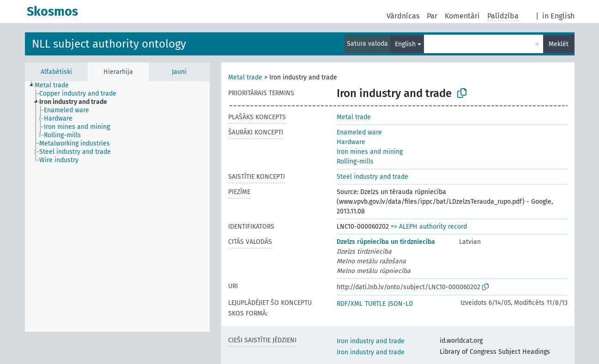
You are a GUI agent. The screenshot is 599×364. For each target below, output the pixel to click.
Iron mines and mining (370, 152)
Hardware (351, 142)
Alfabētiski (56, 72)
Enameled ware (359, 132)
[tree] (117, 206)
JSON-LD (400, 304)
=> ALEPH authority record (429, 227)
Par (432, 16)
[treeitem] (56, 85)
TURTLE (375, 304)
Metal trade (245, 77)
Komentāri (462, 16)
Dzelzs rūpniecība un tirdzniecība (386, 242)
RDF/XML (350, 304)
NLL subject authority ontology (109, 44)
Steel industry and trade (372, 177)
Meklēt (559, 44)
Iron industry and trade (371, 341)
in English (558, 16)
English (405, 44)
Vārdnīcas (403, 16)
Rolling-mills (355, 161)
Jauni (179, 72)
